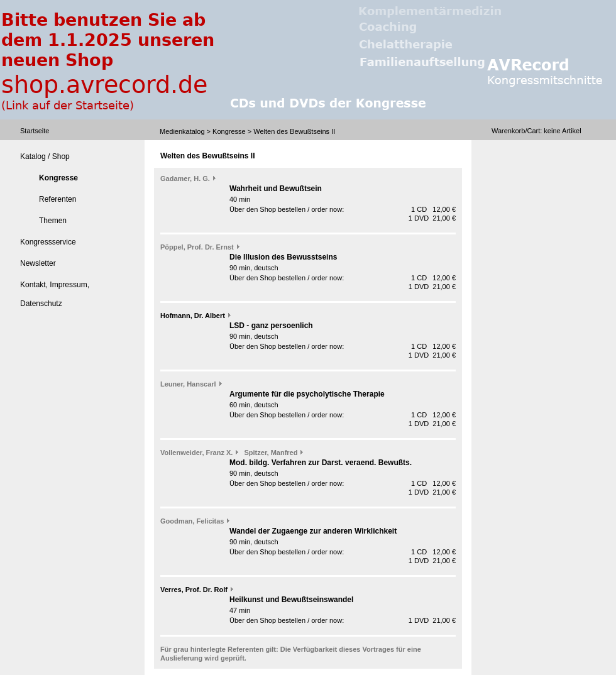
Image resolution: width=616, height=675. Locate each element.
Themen (53, 221)
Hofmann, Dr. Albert (193, 316)
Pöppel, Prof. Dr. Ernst (197, 247)
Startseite (35, 131)
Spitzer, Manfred (271, 453)
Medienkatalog (182, 131)
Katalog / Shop (45, 156)
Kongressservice (48, 242)
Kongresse (229, 131)
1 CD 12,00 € (433, 209)
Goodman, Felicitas (192, 521)
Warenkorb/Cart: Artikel (536, 131)
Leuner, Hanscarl (188, 384)
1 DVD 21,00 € (432, 218)
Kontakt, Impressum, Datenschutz (55, 294)
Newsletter (38, 263)
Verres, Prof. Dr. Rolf (194, 590)
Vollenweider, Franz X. (196, 453)
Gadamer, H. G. (185, 178)
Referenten (58, 199)
